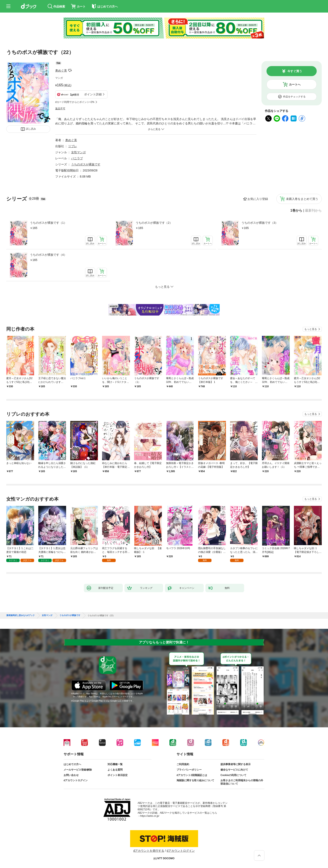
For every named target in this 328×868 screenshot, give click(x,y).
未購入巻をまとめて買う (302, 199)
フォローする (70, 70)
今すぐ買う (295, 71)
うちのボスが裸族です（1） (48, 223)
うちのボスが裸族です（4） (48, 255)
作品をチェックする (294, 97)
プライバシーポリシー (189, 770)
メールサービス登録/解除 (78, 770)
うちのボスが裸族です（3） (260, 223)
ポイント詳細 (93, 94)
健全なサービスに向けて (234, 770)
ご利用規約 (183, 764)
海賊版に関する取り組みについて (195, 780)
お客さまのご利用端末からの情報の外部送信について (242, 782)
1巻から (296, 211)
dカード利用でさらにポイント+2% (75, 102)
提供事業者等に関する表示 (236, 764)
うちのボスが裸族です (86, 164)
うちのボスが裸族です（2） (154, 223)
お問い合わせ (71, 775)
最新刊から (313, 211)
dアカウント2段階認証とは (192, 775)
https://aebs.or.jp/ (150, 816)
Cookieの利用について (233, 775)
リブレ (73, 146)
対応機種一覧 (115, 764)
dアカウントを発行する (149, 851)
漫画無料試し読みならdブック (20, 615)
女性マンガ (78, 152)
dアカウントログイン (76, 780)
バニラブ (77, 158)
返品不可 (60, 109)
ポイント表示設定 (118, 775)
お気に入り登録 (258, 199)
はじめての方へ (72, 764)
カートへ (295, 84)
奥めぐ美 (61, 70)
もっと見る (311, 329)
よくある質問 (115, 770)
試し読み (31, 129)
